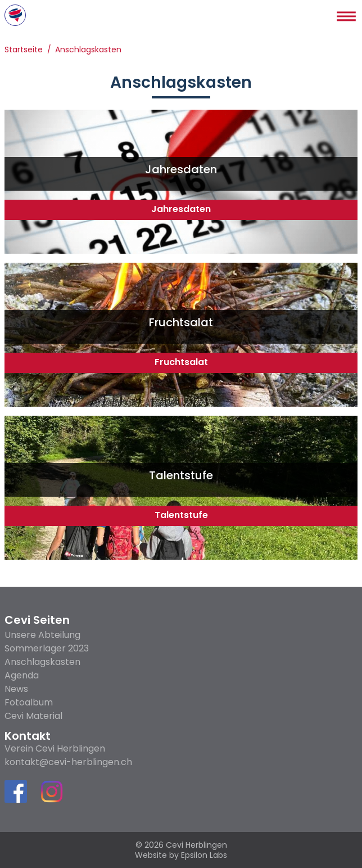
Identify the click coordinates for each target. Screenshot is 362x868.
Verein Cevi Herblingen (55, 749)
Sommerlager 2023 (47, 648)
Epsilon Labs (204, 855)
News (16, 689)
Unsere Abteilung (42, 635)
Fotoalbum (29, 702)
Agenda (22, 675)
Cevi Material (33, 716)
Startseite (24, 50)
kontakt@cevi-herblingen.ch (68, 762)
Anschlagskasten (88, 50)
